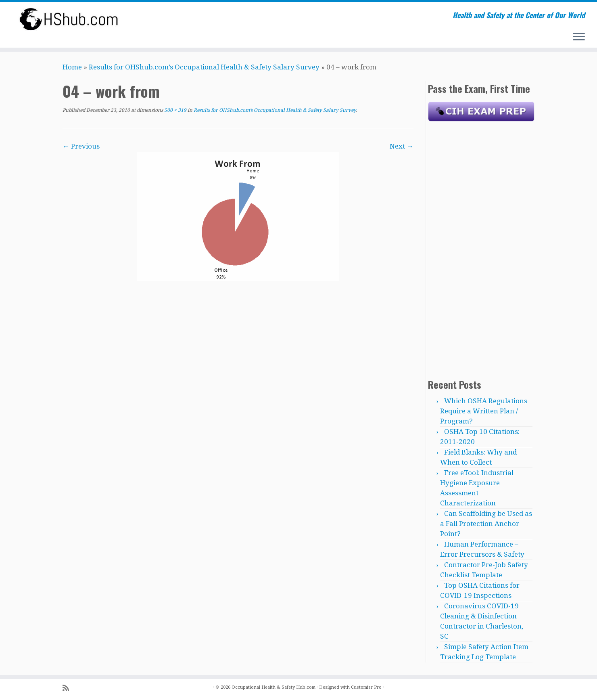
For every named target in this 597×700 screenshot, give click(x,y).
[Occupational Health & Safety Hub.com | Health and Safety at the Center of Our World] (69, 19)
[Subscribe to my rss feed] (68, 688)
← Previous (81, 146)
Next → (402, 146)
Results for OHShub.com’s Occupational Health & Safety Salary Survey (204, 67)
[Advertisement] (481, 248)
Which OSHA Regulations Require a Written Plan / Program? (484, 411)
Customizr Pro (366, 687)
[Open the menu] (579, 37)
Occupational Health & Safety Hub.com (273, 687)
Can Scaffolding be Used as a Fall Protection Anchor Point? (486, 524)
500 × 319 (175, 110)
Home (72, 67)
